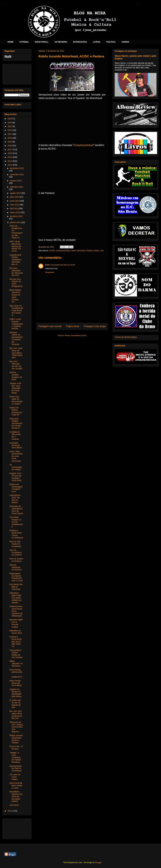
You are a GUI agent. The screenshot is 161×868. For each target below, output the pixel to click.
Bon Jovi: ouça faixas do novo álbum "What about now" (16, 353)
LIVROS (97, 42)
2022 (10, 130)
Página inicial (73, 326)
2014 (10, 161)
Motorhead (81, 251)
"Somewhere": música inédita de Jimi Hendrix (16, 654)
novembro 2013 (17, 174)
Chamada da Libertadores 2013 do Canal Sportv (16, 510)
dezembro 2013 (17, 168)
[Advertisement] (17, 74)
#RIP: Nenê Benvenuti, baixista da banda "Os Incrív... (15, 246)
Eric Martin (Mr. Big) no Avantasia (16, 587)
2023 (10, 126)
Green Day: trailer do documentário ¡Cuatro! (16, 400)
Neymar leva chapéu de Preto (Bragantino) (16, 283)
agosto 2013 (16, 193)
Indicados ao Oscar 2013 (16, 632)
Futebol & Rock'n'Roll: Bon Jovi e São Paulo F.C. (16, 642)
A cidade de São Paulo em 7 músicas (15, 435)
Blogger (98, 862)
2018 (10, 146)
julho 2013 (15, 197)
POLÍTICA (111, 42)
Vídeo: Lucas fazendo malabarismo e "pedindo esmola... (16, 324)
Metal (73, 251)
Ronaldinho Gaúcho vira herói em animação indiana (16, 796)
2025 (10, 119)
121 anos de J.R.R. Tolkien (15, 777)
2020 (10, 138)
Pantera (90, 251)
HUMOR (125, 42)
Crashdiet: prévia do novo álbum (16, 445)
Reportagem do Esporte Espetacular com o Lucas (16, 577)
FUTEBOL (24, 42)
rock (102, 251)
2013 (10, 165)
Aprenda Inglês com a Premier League (16, 623)
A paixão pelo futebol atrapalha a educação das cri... (15, 260)
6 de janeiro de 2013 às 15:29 (63, 265)
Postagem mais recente (50, 326)
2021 (10, 134)
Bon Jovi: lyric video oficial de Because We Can (16, 715)
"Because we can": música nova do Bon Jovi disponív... (16, 727)
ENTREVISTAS (80, 42)
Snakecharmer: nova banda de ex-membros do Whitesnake (16, 611)
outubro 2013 (16, 181)
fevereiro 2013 (16, 216)
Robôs (97, 251)
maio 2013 (15, 205)
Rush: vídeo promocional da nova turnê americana (16, 456)
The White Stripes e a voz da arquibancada (16, 522)
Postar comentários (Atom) (76, 335)
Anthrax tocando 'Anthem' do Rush (16, 376)
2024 (10, 123)
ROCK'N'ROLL (42, 42)
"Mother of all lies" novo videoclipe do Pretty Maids (15, 388)
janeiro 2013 (16, 222)
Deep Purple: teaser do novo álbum (16, 683)
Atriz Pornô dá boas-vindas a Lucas (16, 785)
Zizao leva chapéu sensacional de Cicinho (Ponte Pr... (16, 423)
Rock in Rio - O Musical (16, 748)
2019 (10, 142)
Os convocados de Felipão (16, 467)
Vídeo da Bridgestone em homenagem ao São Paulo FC (16, 232)
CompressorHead (84, 145)
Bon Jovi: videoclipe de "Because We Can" (16, 272)
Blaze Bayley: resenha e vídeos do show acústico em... (15, 296)
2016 (10, 153)
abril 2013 (14, 208)
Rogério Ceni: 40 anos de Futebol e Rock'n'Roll (16, 477)
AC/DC (52, 251)
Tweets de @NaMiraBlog (126, 337)
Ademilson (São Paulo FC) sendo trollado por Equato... (15, 598)
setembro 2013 (16, 187)
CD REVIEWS (61, 42)
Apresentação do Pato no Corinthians (16, 768)
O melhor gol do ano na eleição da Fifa (15, 704)
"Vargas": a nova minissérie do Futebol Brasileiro (15, 757)
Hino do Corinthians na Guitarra (16, 552)
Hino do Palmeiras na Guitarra (15, 567)
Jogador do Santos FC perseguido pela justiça (15, 693)
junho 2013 (15, 201)
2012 (10, 811)
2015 (10, 157)
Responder (50, 272)
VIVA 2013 (14, 805)
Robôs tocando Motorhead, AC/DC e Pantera (16, 739)
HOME (10, 42)
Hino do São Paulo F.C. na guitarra (15, 544)
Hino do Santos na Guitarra (16, 560)
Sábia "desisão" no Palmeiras (16, 663)
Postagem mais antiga (95, 326)
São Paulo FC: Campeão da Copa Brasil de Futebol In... (16, 311)
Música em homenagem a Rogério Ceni (16, 488)
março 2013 (15, 212)
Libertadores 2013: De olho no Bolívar (15, 499)
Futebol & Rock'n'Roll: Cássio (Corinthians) (16, 534)
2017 (10, 150)
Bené (47, 265)
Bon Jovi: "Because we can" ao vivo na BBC (16, 365)
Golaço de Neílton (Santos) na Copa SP (16, 411)
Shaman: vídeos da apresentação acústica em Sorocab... (16, 338)
